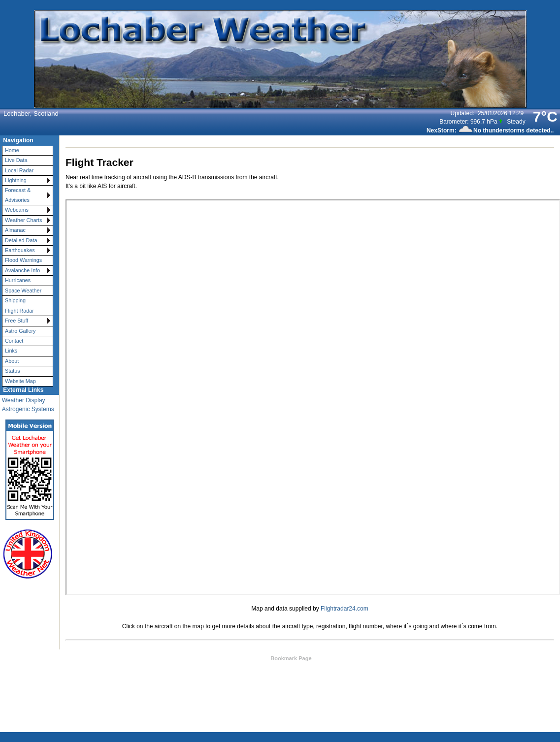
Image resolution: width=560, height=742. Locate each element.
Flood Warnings (23, 260)
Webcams (17, 210)
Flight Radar (19, 311)
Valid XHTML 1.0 (344, 668)
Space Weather (23, 290)
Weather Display (24, 400)
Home (12, 150)
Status (13, 371)
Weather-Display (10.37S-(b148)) (278, 668)
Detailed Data (21, 240)
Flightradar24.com (345, 609)
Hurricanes (18, 280)
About (12, 361)
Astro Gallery (20, 331)
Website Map (20, 381)
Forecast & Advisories (18, 195)
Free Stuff (16, 321)
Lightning (16, 180)
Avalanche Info (22, 270)
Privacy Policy (364, 681)
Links (11, 351)
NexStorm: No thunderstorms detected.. (490, 130)
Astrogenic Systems (28, 409)
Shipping (15, 300)
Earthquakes (20, 250)
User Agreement (312, 681)
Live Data (16, 160)
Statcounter (361, 696)
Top (228, 658)
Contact (14, 341)
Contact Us (252, 658)
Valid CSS (382, 668)
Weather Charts (23, 220)
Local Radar (19, 170)
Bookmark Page (291, 658)
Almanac (15, 230)
